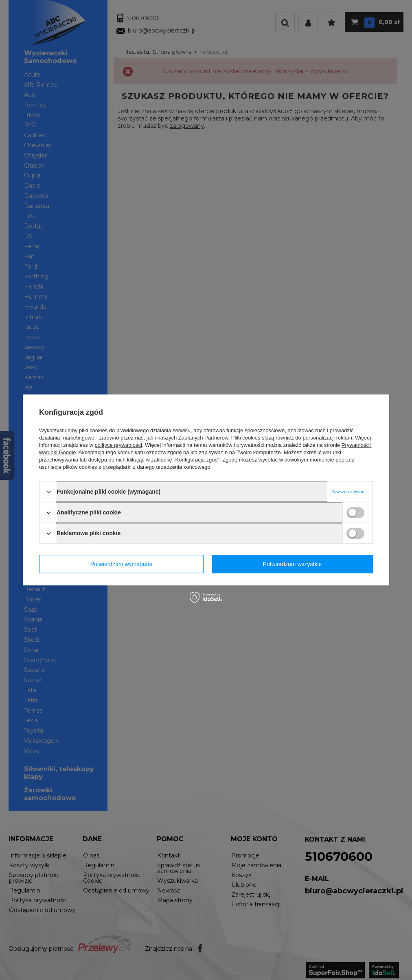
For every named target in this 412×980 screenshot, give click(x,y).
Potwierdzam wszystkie (293, 564)
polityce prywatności (118, 445)
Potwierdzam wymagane (122, 564)
